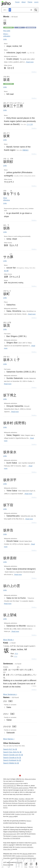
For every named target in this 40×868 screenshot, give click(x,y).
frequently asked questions (20, 788)
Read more (30, 62)
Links (5, 39)
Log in (36, 2)
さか (16, 654)
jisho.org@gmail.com (10, 786)
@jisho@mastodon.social (11, 783)
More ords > (9, 640)
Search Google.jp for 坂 (12, 758)
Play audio (7, 31)
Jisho (6, 4)
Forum (17, 2)
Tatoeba (27, 812)
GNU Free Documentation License (26, 858)
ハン (16, 656)
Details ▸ (34, 72)
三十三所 (30, 124)
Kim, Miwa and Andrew (29, 779)
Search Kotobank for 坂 (12, 760)
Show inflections (7, 199)
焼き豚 (6, 271)
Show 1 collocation (7, 35)
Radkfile (6, 801)
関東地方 (26, 150)
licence (5, 808)
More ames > (9, 739)
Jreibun (34, 686)
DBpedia (25, 854)
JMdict (16, 799)
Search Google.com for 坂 (13, 755)
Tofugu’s (29, 821)
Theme (30, 2)
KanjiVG (34, 843)
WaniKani (23, 823)
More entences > (10, 694)
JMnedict (28, 799)
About (24, 2)
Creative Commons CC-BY (23, 814)
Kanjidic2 (22, 799)
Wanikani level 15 (31, 27)
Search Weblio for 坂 (11, 763)
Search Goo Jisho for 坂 (12, 752)
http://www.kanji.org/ (9, 834)
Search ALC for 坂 (10, 749)
